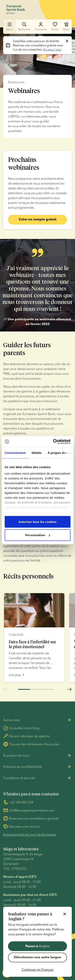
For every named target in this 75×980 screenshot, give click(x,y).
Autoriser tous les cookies (37, 522)
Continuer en (37, 970)
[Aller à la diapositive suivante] (69, 691)
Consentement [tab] (15, 453)
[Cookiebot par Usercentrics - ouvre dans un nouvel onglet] (53, 442)
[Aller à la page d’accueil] (16, 10)
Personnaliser (38, 535)
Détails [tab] (37, 453)
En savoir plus (52, 50)
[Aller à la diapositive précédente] (6, 691)
